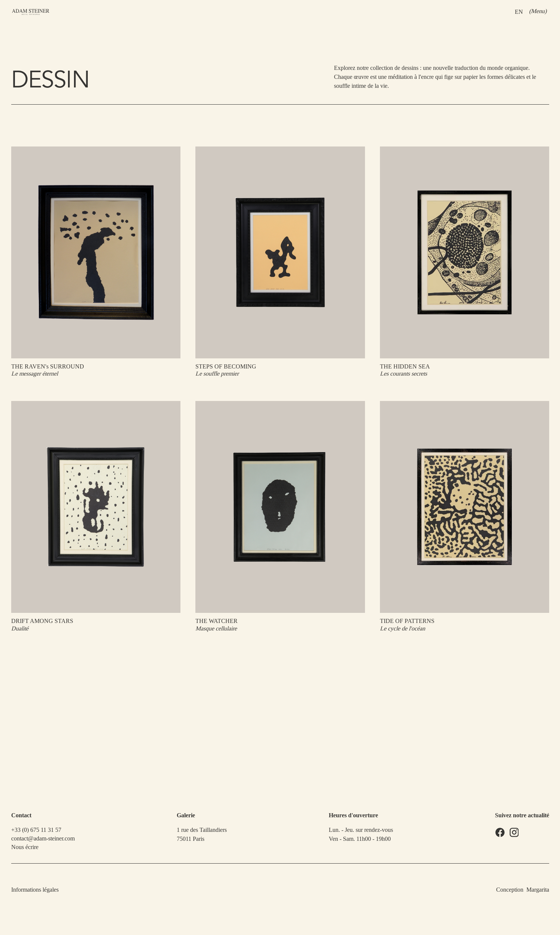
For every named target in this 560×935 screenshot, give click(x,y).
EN (519, 11)
